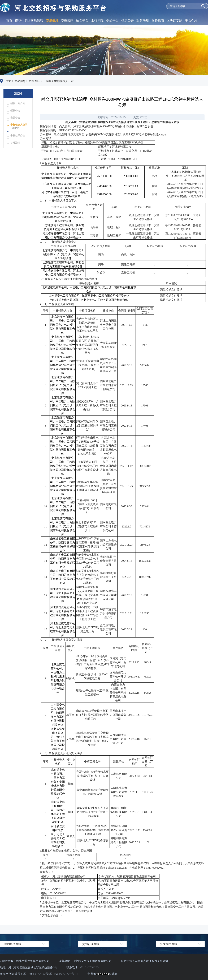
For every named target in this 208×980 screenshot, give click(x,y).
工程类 (47, 81)
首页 (9, 20)
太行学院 (97, 20)
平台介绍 (191, 20)
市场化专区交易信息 (29, 20)
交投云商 (67, 20)
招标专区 (34, 81)
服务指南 (158, 20)
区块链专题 (174, 20)
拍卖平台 (82, 20)
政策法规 (143, 20)
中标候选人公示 (64, 81)
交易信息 (52, 20)
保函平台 (112, 20)
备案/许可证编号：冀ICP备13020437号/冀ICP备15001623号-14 (39, 974)
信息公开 (128, 20)
